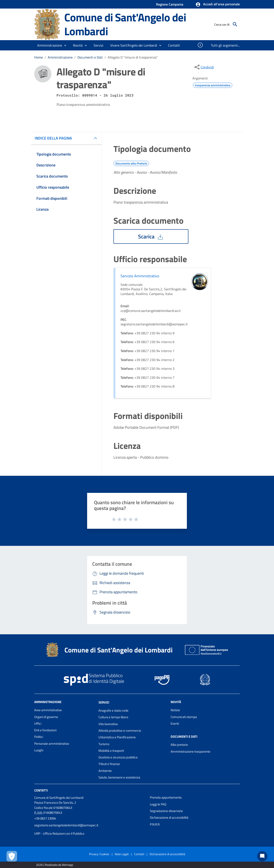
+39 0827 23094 (45, 818)
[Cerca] (235, 24)
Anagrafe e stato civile (113, 710)
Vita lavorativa (108, 724)
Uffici (38, 723)
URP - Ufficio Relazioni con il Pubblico (59, 833)
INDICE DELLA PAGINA (55, 138)
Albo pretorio (179, 745)
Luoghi (39, 750)
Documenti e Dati (90, 57)
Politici (39, 737)
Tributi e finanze (109, 764)
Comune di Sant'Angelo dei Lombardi (125, 24)
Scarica (151, 236)
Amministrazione (60, 57)
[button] (218, 4)
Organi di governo (46, 717)
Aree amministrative (48, 710)
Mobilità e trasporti (111, 751)
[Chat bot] (262, 856)
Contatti (41, 790)
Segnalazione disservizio (166, 811)
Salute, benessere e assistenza (119, 777)
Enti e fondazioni (45, 730)
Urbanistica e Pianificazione (117, 737)
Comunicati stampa (184, 717)
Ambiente (105, 771)
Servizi (104, 702)
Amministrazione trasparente (191, 751)
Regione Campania (170, 4)
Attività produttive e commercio (120, 731)
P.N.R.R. (155, 824)
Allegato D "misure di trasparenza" (133, 57)
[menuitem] (174, 45)
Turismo (104, 744)
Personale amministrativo (52, 744)
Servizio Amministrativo (140, 276)
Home (39, 57)
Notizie (175, 710)
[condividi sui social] (204, 67)
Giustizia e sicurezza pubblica (118, 757)
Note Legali (122, 854)
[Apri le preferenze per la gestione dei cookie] (12, 856)
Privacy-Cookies (99, 854)
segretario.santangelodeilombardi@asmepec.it (66, 825)
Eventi (175, 723)
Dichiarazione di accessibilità (169, 817)
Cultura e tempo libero (113, 717)
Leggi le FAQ (158, 804)
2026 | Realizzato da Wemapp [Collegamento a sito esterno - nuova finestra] (54, 865)
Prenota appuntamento (166, 797)
